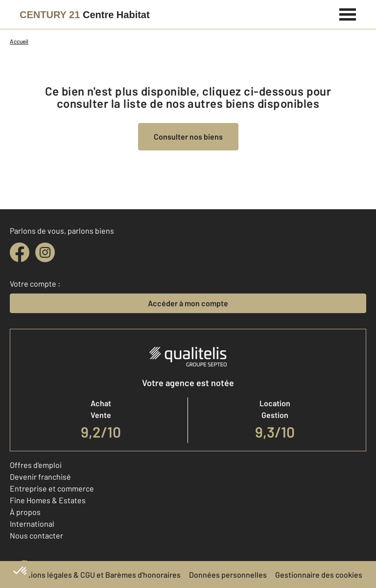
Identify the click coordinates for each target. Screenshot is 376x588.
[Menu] (348, 13)
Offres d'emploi (36, 465)
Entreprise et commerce (52, 488)
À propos (25, 512)
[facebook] (20, 252)
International (32, 524)
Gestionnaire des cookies (319, 575)
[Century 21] (85, 15)
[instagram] (45, 252)
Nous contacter (36, 535)
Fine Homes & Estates (48, 500)
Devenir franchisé (40, 477)
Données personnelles (228, 575)
